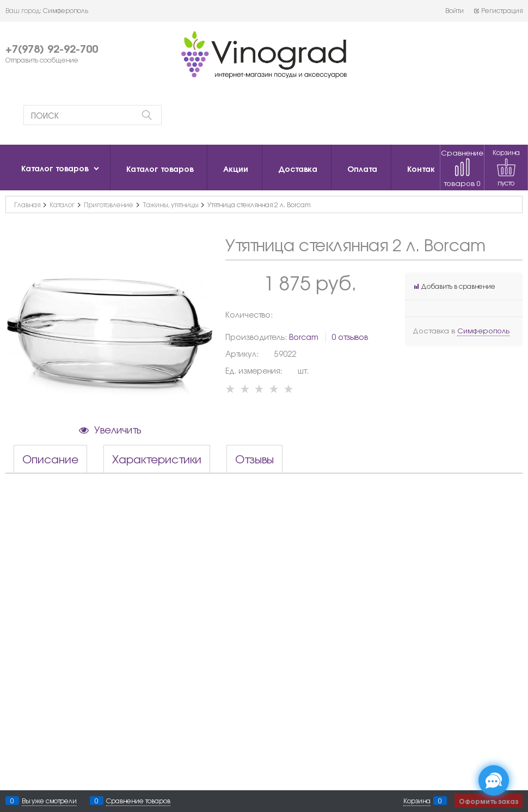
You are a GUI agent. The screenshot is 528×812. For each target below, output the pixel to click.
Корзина (417, 801)
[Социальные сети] (494, 780)
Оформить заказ (489, 801)
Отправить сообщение (42, 60)
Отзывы (254, 459)
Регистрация (498, 10)
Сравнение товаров (462, 168)
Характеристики (157, 459)
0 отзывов (350, 337)
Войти (455, 10)
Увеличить (118, 429)
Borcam (304, 337)
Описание (50, 459)
